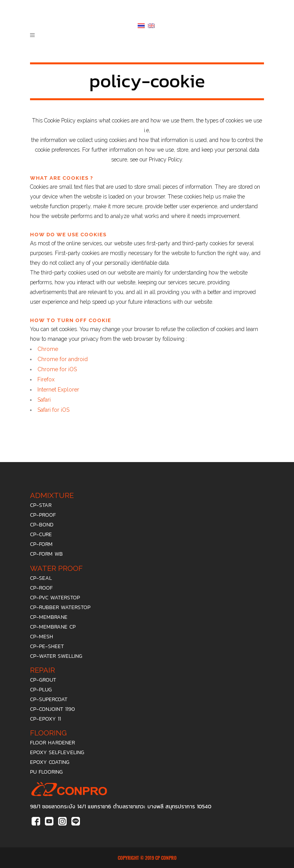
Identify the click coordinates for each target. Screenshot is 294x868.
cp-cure (41, 534)
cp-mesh (42, 637)
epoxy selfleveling (57, 752)
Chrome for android (63, 359)
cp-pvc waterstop (55, 598)
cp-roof (41, 588)
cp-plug (41, 690)
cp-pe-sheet (47, 646)
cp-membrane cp (53, 627)
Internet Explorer (58, 390)
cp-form (41, 544)
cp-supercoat (49, 699)
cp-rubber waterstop (60, 607)
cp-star (41, 505)
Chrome (48, 349)
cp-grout (43, 680)
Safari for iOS (53, 410)
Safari (44, 400)
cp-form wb (46, 554)
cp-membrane (49, 617)
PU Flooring (46, 772)
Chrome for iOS (57, 369)
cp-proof (43, 515)
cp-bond (42, 525)
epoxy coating (50, 762)
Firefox (46, 379)
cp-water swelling (56, 656)
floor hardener (52, 743)
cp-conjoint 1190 (52, 709)
